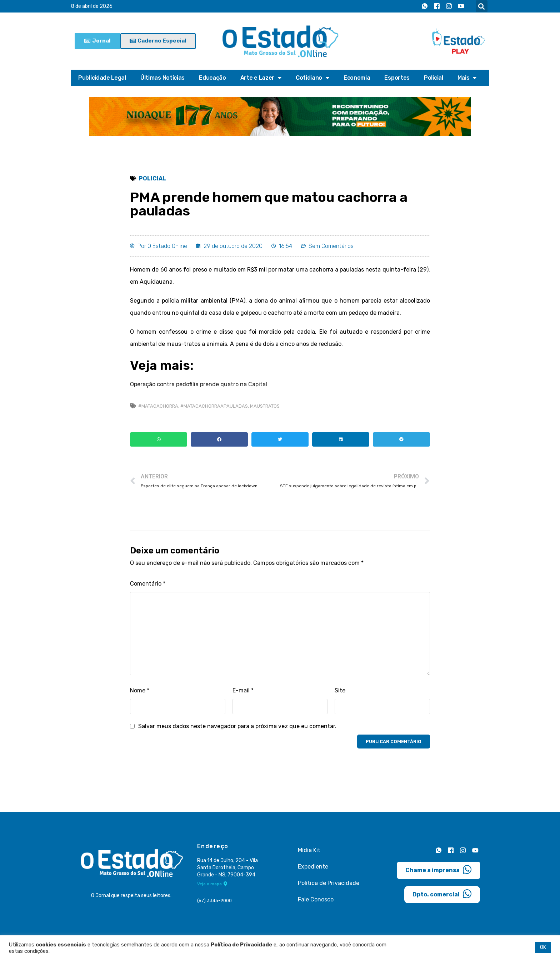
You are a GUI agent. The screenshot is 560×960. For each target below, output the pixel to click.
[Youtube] (461, 6)
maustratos (265, 406)
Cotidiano (312, 78)
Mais (467, 78)
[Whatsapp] (425, 6)
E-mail (243, 690)
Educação (212, 78)
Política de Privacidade (329, 883)
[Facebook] (437, 6)
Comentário (148, 584)
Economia (357, 78)
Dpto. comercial (442, 894)
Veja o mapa (212, 884)
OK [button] (543, 947)
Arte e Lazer (261, 78)
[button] (482, 6)
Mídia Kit (309, 850)
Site (340, 690)
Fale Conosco (316, 899)
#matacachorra (158, 406)
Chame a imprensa (439, 870)
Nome (140, 690)
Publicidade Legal (102, 78)
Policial (434, 78)
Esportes (397, 78)
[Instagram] (449, 6)
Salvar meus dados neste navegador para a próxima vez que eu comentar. (237, 726)
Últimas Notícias (162, 78)
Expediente (313, 867)
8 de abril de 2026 (92, 6)
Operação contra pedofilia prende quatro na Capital (199, 384)
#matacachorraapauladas (214, 406)
